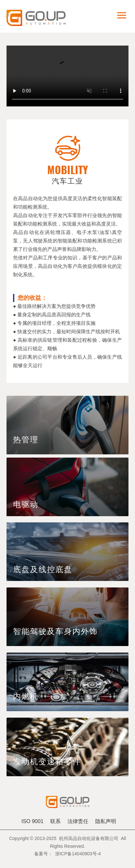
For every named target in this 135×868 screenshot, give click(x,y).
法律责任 (78, 821)
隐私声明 (106, 821)
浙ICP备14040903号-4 (78, 854)
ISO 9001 (33, 821)
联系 (55, 821)
